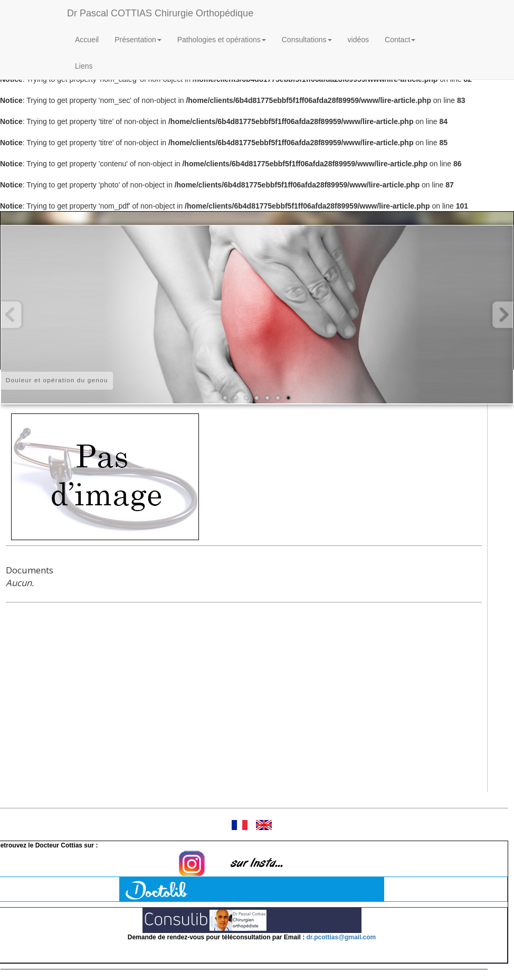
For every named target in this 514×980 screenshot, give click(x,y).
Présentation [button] (138, 40)
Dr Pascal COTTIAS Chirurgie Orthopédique (160, 13)
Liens (84, 66)
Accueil (87, 40)
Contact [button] (400, 40)
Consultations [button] (307, 40)
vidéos (358, 40)
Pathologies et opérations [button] (222, 40)
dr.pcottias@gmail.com (341, 937)
